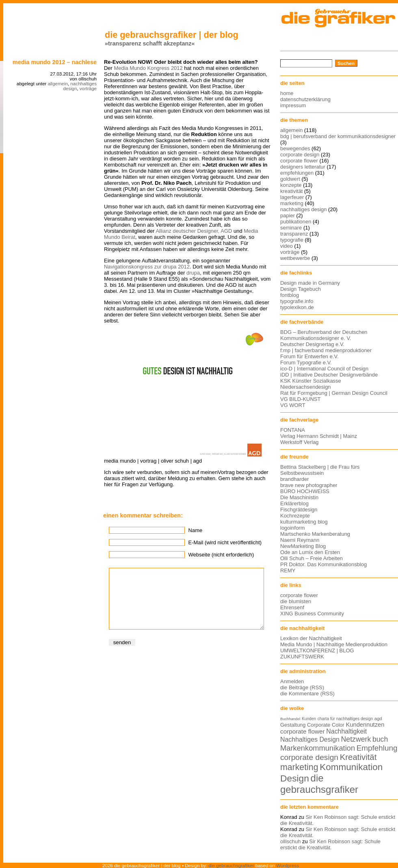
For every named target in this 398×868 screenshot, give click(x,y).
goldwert (290, 179)
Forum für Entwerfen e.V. (309, 356)
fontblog (290, 295)
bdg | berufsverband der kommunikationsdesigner (338, 136)
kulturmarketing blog (304, 522)
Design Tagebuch (301, 289)
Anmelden (292, 681)
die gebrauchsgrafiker (231, 865)
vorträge (88, 89)
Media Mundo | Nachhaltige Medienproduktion (334, 644)
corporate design (300, 155)
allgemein (58, 84)
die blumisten (296, 601)
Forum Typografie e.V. (306, 363)
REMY (288, 570)
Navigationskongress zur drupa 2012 (147, 267)
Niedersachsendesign (306, 387)
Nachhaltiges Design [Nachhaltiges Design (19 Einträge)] (310, 739)
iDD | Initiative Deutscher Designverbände (329, 375)
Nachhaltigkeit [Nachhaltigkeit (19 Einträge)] (346, 731)
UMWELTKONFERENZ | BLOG (317, 650)
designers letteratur (303, 167)
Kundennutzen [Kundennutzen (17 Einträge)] (365, 725)
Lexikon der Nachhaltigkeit (311, 638)
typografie (292, 240)
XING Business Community (312, 614)
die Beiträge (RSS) (302, 687)
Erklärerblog (294, 503)
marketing (292, 203)
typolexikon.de (297, 307)
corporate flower (299, 161)
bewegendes (295, 148)
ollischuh (290, 841)
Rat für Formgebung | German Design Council (334, 393)
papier (288, 215)
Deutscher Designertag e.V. (312, 344)
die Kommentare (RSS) (307, 694)
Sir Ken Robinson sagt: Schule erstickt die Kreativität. (330, 844)
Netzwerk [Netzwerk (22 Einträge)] (356, 739)
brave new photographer (309, 485)
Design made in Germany (310, 283)
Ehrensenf (292, 607)
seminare (291, 228)
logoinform (292, 528)
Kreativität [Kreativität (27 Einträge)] (358, 757)
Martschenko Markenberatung (315, 534)
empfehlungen (297, 173)
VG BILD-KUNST (300, 399)
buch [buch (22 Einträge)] (380, 739)
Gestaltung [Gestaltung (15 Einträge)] (293, 725)
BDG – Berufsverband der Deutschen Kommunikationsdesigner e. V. (324, 335)
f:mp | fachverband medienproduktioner (326, 350)
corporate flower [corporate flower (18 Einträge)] (303, 731)
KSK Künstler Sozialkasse (311, 381)
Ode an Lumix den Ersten (310, 552)
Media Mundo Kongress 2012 (148, 68)
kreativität (291, 191)
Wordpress (288, 865)
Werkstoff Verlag (300, 442)
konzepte (291, 185)
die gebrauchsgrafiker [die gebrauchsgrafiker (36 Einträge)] (319, 784)
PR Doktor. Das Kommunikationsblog (323, 564)
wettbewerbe (295, 258)
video (287, 246)
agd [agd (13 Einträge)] (378, 719)
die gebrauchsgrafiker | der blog (172, 35)
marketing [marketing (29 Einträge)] (299, 767)
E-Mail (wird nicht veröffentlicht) (225, 542)
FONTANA (293, 430)
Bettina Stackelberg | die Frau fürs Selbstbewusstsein (320, 470)
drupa (193, 273)
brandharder (295, 479)
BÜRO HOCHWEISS (305, 491)
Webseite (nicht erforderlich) (221, 555)
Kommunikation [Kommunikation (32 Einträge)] (351, 767)
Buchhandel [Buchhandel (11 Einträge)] (290, 719)
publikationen (296, 222)
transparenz (294, 234)
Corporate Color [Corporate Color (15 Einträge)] (326, 725)
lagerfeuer (292, 197)
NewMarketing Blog (303, 546)
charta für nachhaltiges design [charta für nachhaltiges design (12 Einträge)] (345, 719)
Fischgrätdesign (299, 510)
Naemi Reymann (300, 540)
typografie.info (297, 301)
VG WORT (293, 405)
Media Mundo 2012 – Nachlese (55, 62)
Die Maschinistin (299, 497)
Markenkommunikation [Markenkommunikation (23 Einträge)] (318, 748)
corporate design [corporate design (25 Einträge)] (309, 757)
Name (196, 530)
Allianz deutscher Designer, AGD (194, 231)
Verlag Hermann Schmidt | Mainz (319, 436)
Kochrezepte (295, 516)
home (287, 93)
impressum (293, 105)
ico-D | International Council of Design (324, 369)
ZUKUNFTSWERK (302, 657)
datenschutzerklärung (305, 99)
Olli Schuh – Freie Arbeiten (311, 558)
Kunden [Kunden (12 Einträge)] (309, 719)
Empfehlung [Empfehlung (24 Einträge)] (377, 748)
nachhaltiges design (304, 209)
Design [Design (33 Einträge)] (295, 778)
